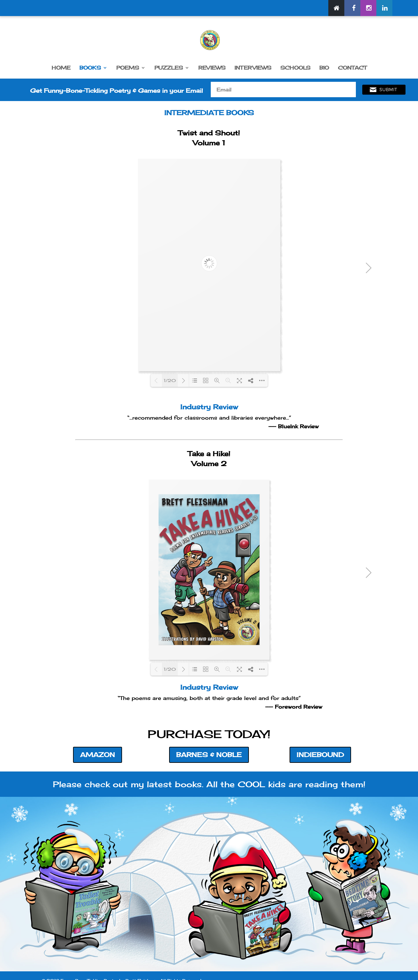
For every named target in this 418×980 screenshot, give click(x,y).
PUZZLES (169, 68)
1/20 (170, 380)
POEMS (128, 68)
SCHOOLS (295, 68)
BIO (324, 68)
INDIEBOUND (320, 755)
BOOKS (90, 68)
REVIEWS (212, 68)
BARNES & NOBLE (209, 755)
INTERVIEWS (253, 68)
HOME (61, 68)
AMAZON (98, 755)
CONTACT (352, 68)
